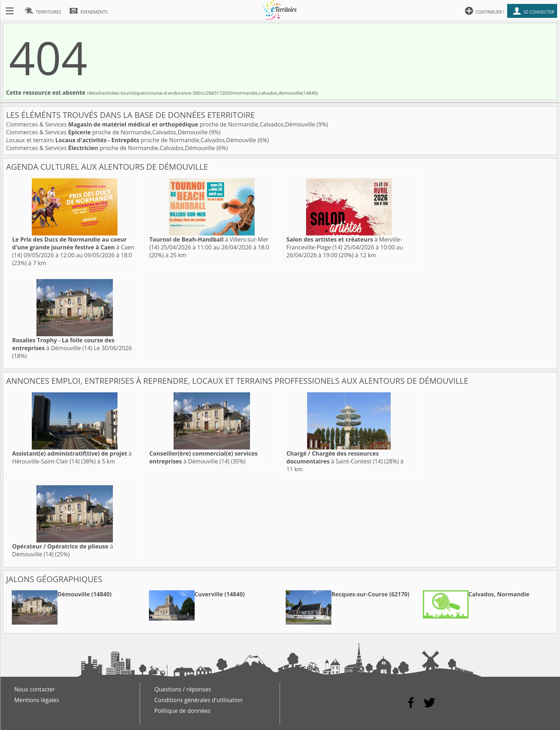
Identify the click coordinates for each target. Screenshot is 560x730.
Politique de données (182, 711)
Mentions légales (37, 700)
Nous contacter (35, 689)
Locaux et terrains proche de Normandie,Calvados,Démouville (132, 140)
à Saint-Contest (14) (335, 457)
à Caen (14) (73, 247)
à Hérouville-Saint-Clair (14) (72, 457)
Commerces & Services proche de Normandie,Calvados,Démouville (161, 124)
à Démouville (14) (63, 344)
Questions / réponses (183, 689)
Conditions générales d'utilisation (199, 700)
